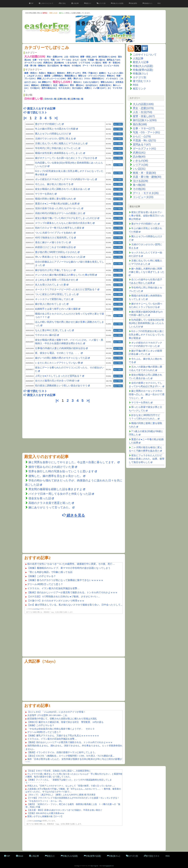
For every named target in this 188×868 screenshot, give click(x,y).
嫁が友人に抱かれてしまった (51, 304)
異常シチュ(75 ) (74, 73)
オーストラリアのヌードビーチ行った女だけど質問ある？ (66, 289)
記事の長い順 (64, 99)
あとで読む (118, 124)
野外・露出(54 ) (77, 85)
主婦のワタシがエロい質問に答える (54, 139)
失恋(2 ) (42, 73)
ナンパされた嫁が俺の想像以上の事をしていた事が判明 (65, 275)
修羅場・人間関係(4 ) (54, 76)
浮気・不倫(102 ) (90, 73)
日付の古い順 (50, 99)
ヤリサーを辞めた (45, 194)
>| (57, 118)
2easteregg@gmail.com (108, 866)
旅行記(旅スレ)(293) (107, 57)
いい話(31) (96, 63)
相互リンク (139, 89)
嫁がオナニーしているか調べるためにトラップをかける (65, 158)
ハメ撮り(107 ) (100, 88)
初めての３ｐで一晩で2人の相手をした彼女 (58, 228)
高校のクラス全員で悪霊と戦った (50, 503)
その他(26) (76, 66)
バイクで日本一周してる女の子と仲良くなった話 (60, 494)
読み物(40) (59, 63)
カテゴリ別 (101, 3)
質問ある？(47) (113, 60)
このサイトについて (46, 3)
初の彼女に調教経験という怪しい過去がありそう (61, 386)
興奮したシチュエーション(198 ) (52, 78)
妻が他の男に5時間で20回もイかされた (56, 252)
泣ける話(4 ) (78, 88)
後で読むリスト (142, 81)
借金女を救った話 (40, 498)
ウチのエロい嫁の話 (46, 335)
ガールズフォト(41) (33, 63)
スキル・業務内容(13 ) (94, 78)
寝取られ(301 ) (107, 82)
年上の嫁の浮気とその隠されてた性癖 (55, 129)
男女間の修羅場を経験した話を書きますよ (55, 489)
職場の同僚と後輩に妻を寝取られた (54, 199)
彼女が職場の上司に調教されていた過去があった (61, 189)
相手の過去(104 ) (49, 88)
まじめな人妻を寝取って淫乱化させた (55, 280)
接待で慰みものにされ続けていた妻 (51, 467)
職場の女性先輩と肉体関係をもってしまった (59, 153)
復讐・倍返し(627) (88, 57)
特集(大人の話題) (117, 3)
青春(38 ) (111, 76)
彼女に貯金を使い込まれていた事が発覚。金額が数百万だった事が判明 (147, 216)
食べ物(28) (65, 66)
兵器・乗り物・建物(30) (35, 66)
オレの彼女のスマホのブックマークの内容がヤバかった (65, 179)
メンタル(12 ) (112, 78)
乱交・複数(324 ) (61, 85)
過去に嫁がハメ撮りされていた (52, 242)
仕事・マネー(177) (41, 60)
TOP (31, 3)
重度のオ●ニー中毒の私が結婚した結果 (56, 204)
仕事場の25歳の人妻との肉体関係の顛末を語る (60, 348)
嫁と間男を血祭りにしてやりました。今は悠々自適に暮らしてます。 (73, 462)
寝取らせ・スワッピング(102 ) (92, 76)
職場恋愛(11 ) (71, 76)
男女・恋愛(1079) (55, 57)
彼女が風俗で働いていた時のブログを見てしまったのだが (66, 218)
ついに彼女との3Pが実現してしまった (56, 294)
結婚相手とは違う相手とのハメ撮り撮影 (56, 309)
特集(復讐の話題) (143, 70)
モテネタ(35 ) (64, 88)
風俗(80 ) (61, 73)
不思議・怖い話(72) (96, 60)
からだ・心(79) (79, 60)
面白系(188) (140, 124)
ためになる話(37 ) (91, 82)
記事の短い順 (77, 99)
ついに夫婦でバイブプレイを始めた (54, 233)
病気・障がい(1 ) (75, 78)
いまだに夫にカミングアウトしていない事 (58, 363)
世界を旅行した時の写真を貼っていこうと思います (61, 471)
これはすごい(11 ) (35, 76)
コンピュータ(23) (111, 66)
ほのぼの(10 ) (92, 85)
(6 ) (109, 88)
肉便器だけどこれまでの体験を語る (54, 247)
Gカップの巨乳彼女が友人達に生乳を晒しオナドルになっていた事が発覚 (147, 335)
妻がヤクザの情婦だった (48, 124)
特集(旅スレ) (147, 3)
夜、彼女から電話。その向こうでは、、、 (58, 353)
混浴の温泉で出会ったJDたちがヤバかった (58, 208)
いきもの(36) (71, 63)
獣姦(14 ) (51, 73)
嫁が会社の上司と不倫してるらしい (54, 270)
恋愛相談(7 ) (46, 85)
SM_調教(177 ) (44, 82)
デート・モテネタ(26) (92, 66)
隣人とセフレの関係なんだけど (52, 134)
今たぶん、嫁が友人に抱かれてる (53, 184)
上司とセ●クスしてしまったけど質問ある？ (58, 376)
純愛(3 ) (88, 88)
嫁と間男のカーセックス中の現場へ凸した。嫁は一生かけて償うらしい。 (147, 394)
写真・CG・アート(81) (61, 60)
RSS (159, 3)
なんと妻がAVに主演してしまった (54, 330)
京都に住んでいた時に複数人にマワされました (60, 143)
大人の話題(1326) (143, 104)
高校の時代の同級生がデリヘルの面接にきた (59, 213)
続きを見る (74, 515)
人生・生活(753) (71, 57)
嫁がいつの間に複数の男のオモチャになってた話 (61, 358)
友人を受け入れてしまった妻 (51, 285)
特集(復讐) (133, 3)
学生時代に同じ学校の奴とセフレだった (56, 148)
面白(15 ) (78, 82)
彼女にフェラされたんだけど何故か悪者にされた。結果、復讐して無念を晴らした (147, 459)
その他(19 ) (35, 88)
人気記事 (75, 3)
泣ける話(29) (53, 66)
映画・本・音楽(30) (111, 63)
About (20, 856)
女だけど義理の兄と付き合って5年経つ (56, 381)
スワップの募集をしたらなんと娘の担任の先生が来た (64, 223)
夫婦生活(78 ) (105, 85)
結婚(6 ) (103, 73)
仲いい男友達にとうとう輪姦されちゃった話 (59, 257)
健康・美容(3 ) (31, 73)
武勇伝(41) (48, 63)
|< (26, 118)
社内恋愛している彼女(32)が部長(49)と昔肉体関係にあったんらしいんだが (146, 323)
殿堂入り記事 (141, 62)
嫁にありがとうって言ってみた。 (50, 507)
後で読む (62, 3)
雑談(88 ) (35, 85)
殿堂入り (88, 3)
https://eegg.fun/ (95, 866)
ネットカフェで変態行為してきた (53, 299)
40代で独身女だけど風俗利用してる (54, 238)
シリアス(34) (84, 63)
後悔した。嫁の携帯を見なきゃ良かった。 (55, 476)
